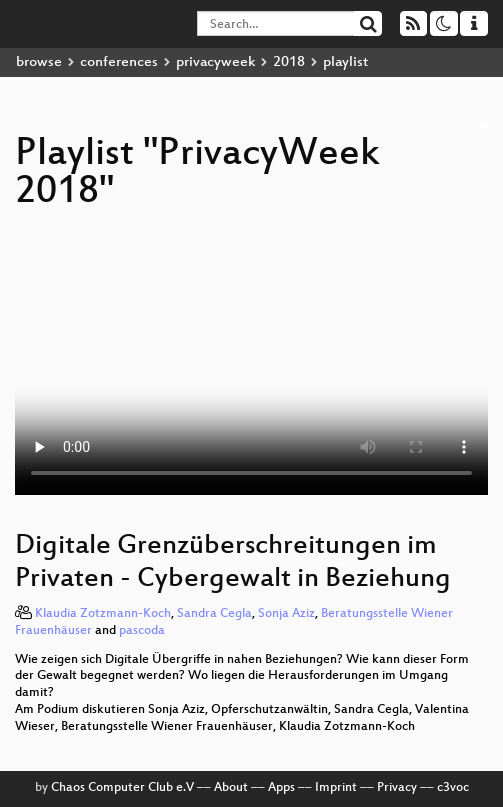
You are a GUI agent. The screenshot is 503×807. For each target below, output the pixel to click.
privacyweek (215, 62)
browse (39, 62)
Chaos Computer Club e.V (122, 788)
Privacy (397, 788)
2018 (289, 62)
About (231, 788)
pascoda (142, 631)
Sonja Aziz (286, 614)
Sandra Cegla (214, 614)
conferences (119, 62)
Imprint (336, 788)
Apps (281, 788)
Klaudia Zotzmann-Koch (103, 614)
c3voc (453, 788)
